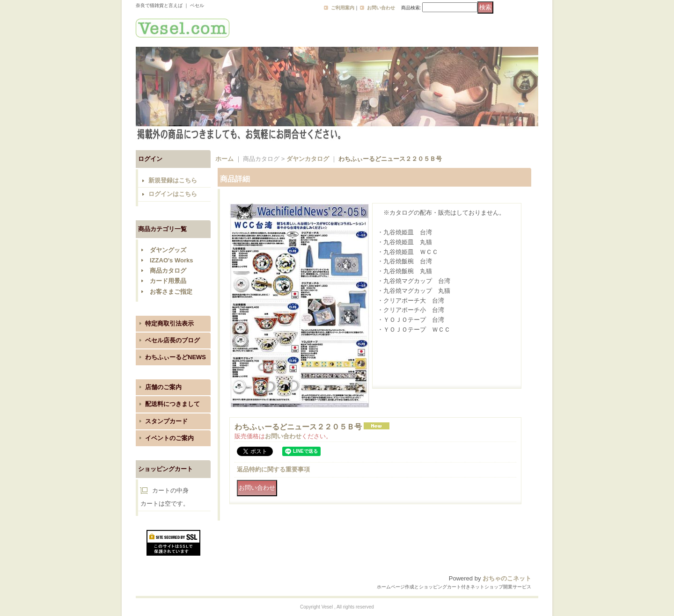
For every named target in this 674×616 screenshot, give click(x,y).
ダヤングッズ (168, 250)
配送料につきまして (172, 404)
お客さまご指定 (171, 292)
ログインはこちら (173, 194)
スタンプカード (166, 421)
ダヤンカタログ (308, 159)
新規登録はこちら (173, 180)
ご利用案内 (343, 8)
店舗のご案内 (163, 387)
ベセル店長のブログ (172, 340)
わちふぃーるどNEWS (176, 357)
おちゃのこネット (507, 578)
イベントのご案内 (169, 438)
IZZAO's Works (171, 260)
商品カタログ (168, 271)
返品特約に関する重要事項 (273, 469)
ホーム (224, 159)
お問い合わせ (381, 8)
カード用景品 (168, 281)
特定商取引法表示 (169, 323)
